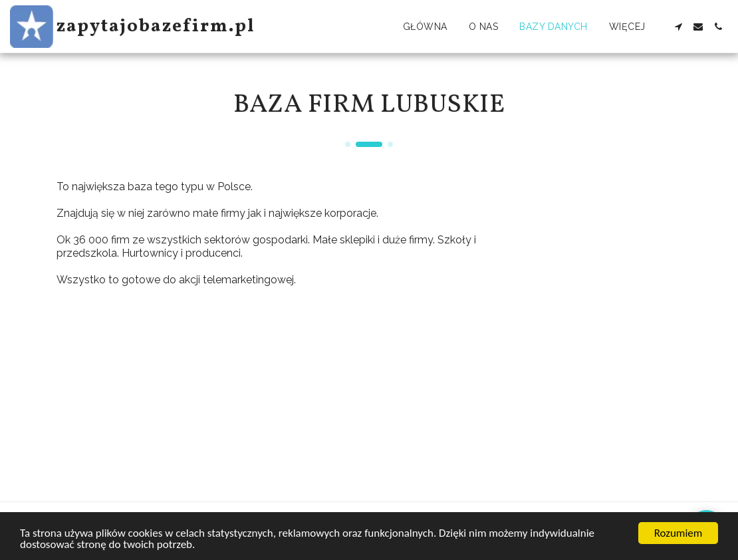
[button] (678, 27)
